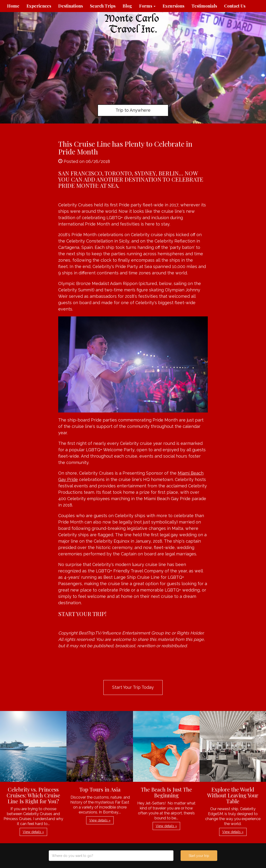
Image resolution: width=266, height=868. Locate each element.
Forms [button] (147, 6)
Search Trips (103, 6)
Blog (127, 6)
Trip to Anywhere (133, 110)
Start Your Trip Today (133, 687)
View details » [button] (33, 832)
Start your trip (199, 856)
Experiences (39, 6)
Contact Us (235, 6)
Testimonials (204, 6)
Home (13, 6)
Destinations (71, 6)
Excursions (173, 6)
